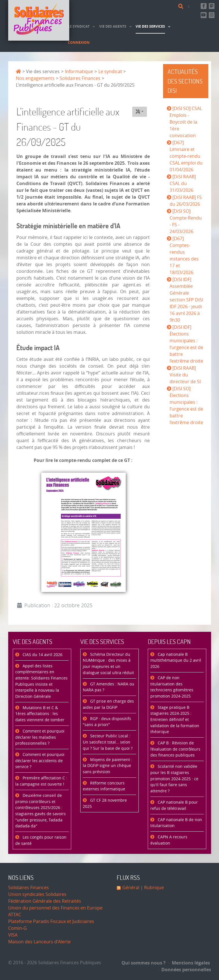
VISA (13, 935)
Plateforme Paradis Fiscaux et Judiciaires (51, 921)
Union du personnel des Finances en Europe (55, 908)
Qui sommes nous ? (144, 963)
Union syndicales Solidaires (37, 894)
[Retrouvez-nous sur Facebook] (204, 6)
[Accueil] (39, 20)
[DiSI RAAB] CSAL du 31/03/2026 (183, 184)
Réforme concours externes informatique (104, 786)
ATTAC (15, 915)
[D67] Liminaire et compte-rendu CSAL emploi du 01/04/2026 (186, 156)
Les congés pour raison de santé (41, 840)
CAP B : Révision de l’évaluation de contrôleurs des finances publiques (175, 749)
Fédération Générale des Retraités (45, 901)
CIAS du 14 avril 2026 (42, 655)
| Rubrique (152, 888)
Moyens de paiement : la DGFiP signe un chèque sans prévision (108, 766)
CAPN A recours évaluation (169, 840)
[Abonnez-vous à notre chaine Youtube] (204, 15)
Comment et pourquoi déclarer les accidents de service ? (40, 761)
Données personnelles (185, 970)
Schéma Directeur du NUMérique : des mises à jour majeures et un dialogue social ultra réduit (108, 664)
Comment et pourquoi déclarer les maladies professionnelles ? (40, 737)
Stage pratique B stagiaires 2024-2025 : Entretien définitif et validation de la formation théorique (175, 720)
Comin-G (18, 928)
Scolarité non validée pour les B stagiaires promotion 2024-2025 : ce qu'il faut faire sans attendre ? (174, 779)
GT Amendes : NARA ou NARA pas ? (109, 687)
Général (131, 888)
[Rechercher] (182, 6)
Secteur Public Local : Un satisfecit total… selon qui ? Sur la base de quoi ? (108, 742)
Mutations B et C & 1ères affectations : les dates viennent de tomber (40, 714)
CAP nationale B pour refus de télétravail (174, 805)
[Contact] (190, 6)
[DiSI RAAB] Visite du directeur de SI (185, 375)
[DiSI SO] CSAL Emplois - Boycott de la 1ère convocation (186, 122)
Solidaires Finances (29, 888)
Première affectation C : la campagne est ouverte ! (41, 781)
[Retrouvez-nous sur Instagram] (212, 15)
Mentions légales (189, 963)
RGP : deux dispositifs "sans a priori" (107, 722)
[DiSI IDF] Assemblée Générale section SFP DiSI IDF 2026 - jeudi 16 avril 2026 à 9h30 (186, 300)
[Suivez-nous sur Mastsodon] (212, 6)
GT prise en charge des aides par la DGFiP (108, 704)
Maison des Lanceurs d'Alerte (39, 942)
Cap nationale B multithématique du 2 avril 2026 (176, 661)
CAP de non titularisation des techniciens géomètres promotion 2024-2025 (172, 687)
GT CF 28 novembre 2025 (105, 803)
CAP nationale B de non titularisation (176, 823)
